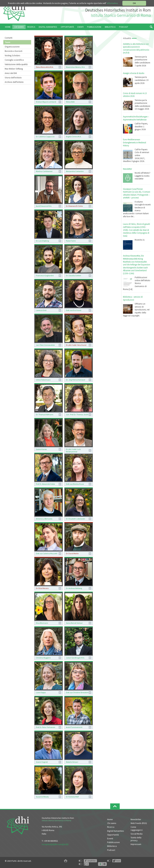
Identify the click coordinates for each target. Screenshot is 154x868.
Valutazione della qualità (16, 64)
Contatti (9, 38)
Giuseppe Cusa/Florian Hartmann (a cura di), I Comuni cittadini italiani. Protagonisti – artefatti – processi (137, 193)
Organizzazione (12, 47)
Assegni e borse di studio (134, 73)
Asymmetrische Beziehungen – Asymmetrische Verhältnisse (136, 118)
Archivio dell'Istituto (14, 82)
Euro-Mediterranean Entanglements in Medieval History (134, 142)
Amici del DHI (11, 73)
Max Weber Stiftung (14, 69)
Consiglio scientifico (14, 60)
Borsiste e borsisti (14, 51)
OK (134, 3)
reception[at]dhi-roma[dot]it (55, 844)
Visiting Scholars (12, 55)
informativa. (112, 3)
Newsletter (127, 169)
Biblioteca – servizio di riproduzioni (133, 298)
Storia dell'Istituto (13, 78)
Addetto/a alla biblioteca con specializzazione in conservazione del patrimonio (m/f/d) (136, 48)
